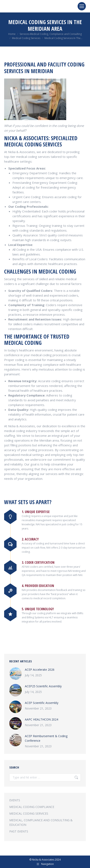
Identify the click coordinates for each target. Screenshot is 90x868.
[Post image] (16, 674)
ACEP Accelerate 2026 (40, 670)
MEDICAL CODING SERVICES (29, 813)
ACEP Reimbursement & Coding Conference (46, 738)
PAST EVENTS (19, 831)
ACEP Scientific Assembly (42, 703)
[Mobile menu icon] (82, 6)
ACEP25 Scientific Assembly (43, 686)
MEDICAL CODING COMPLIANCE (32, 807)
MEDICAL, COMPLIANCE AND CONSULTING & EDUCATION (41, 822)
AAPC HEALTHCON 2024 (41, 719)
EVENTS (15, 800)
